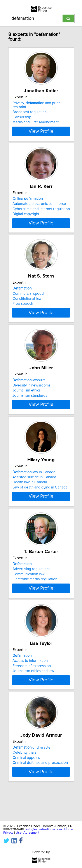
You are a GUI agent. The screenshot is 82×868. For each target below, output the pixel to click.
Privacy (8, 833)
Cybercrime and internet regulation (41, 209)
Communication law (29, 592)
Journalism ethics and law (33, 692)
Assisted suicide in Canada (34, 491)
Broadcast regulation (30, 112)
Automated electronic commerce (39, 204)
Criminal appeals (26, 783)
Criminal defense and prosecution (40, 788)
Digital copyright (26, 214)
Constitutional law (27, 303)
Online (28, 199)
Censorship (22, 117)
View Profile (41, 131)
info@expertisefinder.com (44, 829)
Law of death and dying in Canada (40, 501)
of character (32, 773)
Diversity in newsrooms (31, 395)
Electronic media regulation (35, 597)
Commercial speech (29, 297)
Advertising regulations (31, 587)
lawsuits (29, 390)
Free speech (23, 308)
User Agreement (27, 833)
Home (69, 829)
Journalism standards (30, 405)
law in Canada (34, 486)
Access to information (30, 682)
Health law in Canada (30, 496)
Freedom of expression (32, 687)
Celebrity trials (24, 778)
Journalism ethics (27, 400)
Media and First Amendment (36, 122)
